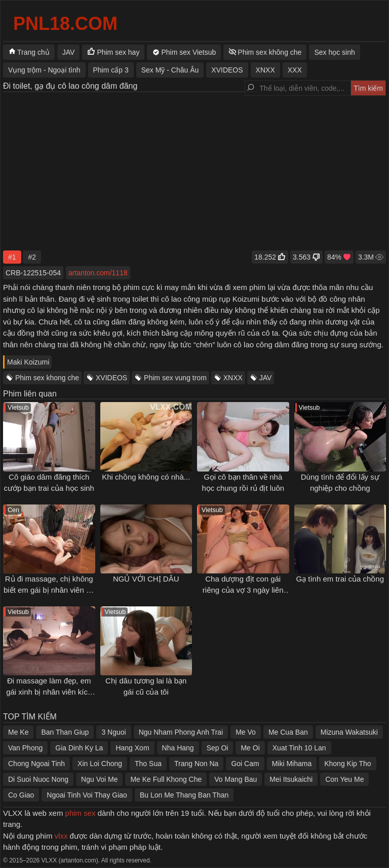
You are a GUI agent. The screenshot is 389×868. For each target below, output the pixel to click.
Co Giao (21, 795)
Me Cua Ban (288, 732)
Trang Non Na (196, 764)
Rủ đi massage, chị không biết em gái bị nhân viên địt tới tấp (49, 590)
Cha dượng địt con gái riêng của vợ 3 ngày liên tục (243, 590)
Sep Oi (218, 748)
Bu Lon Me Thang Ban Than (184, 795)
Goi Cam (245, 764)
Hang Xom (132, 748)
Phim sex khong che (47, 378)
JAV (266, 378)
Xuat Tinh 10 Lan (299, 748)
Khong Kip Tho (347, 764)
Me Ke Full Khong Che (166, 779)
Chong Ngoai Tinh (36, 764)
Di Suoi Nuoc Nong (38, 779)
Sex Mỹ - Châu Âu (170, 70)
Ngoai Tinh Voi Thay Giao (87, 795)
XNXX (233, 378)
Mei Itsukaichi (291, 779)
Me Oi (250, 748)
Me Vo (246, 732)
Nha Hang (178, 748)
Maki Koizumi (28, 362)
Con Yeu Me (344, 779)
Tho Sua (148, 764)
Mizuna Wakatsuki (349, 732)
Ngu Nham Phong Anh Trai (181, 732)
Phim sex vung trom (175, 378)
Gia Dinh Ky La (79, 748)
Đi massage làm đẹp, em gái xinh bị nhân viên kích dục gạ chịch (49, 692)
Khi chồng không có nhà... (146, 477)
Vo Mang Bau (236, 779)
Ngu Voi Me (99, 779)
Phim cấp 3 (111, 70)
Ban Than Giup (65, 732)
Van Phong (25, 748)
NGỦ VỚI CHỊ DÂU (146, 579)
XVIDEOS (111, 378)
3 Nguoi (113, 732)
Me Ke (18, 732)
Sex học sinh (334, 52)
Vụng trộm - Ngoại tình (44, 70)
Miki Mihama (292, 764)
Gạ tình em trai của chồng (340, 579)
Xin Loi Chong (100, 764)
